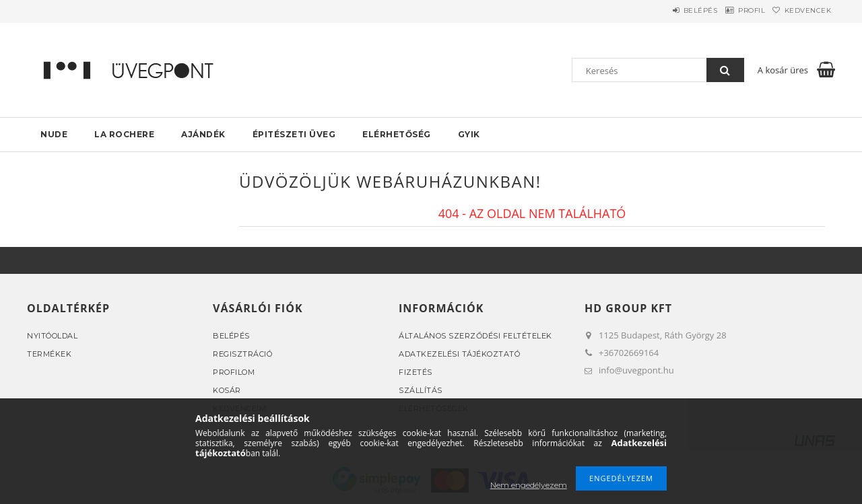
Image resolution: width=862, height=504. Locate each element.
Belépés (669, 10)
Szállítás (421, 390)
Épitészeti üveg (294, 134)
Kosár (227, 390)
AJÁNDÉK (203, 134)
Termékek (49, 354)
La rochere (124, 134)
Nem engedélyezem (529, 485)
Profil (733, 10)
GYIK (469, 134)
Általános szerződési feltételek (475, 336)
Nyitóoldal (52, 336)
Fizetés (416, 372)
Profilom (234, 372)
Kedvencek (802, 10)
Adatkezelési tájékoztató (459, 354)
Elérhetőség (397, 134)
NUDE (54, 134)
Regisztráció (242, 354)
